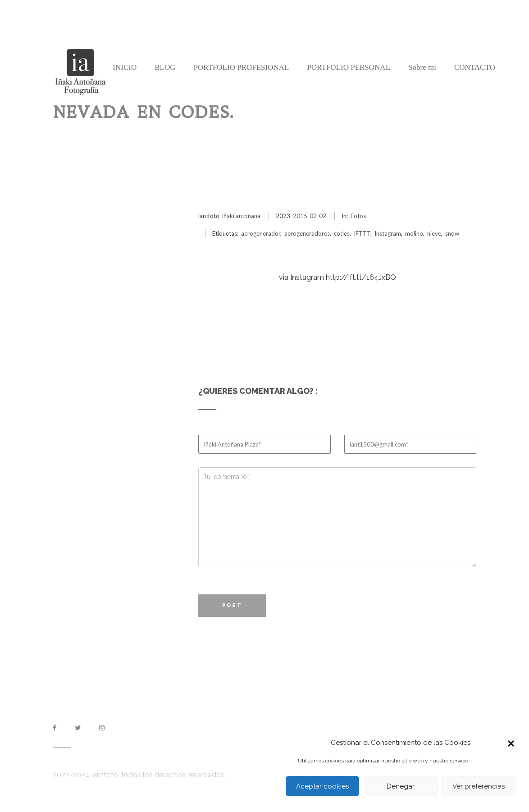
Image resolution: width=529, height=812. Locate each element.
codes (342, 233)
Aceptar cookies (322, 786)
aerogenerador (261, 233)
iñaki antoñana (241, 216)
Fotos (358, 216)
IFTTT (362, 233)
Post (232, 605)
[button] (511, 743)
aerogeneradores (307, 233)
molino (414, 233)
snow (452, 233)
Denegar (401, 786)
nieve (434, 233)
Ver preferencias (479, 786)
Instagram (388, 233)
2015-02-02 (310, 216)
